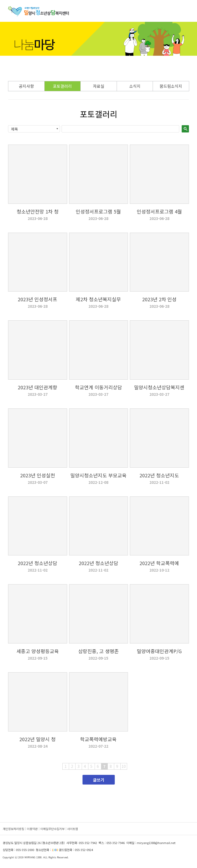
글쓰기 (99, 780)
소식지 (135, 86)
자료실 (99, 86)
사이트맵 (73, 829)
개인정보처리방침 (13, 829)
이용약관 (32, 829)
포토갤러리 (62, 86)
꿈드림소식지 (171, 86)
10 (124, 766)
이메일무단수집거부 (52, 829)
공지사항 (26, 86)
